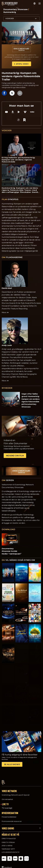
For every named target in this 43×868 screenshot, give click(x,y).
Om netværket (7, 797)
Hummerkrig (10, 12)
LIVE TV (5, 802)
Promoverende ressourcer (12, 819)
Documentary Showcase (16, 9)
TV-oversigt (7, 806)
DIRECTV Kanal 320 (9, 836)
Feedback (8, 865)
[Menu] (40, 3)
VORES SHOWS (8, 826)
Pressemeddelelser (9, 815)
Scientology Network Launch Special (16, 793)
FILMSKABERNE (12, 257)
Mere (5, 312)
